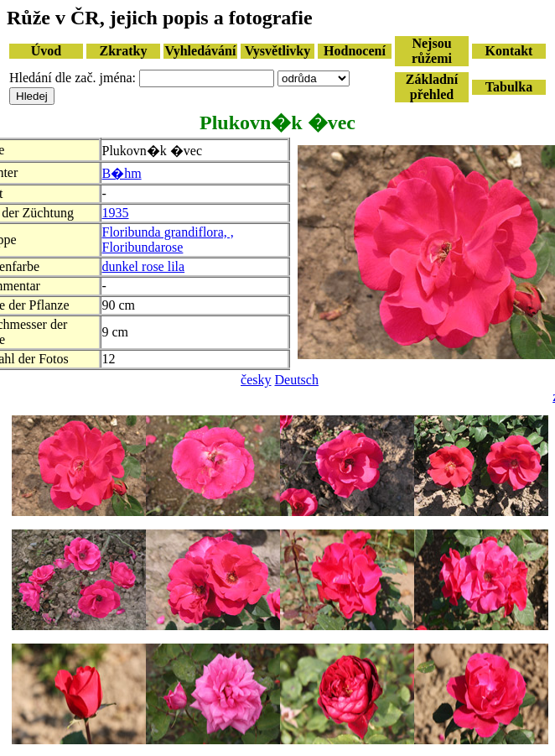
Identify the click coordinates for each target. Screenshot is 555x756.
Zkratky (124, 51)
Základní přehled (432, 87)
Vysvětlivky (278, 51)
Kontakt (509, 51)
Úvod (46, 51)
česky (256, 380)
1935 (116, 213)
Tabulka (509, 87)
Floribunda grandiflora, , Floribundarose (168, 240)
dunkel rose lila (144, 266)
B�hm (122, 173)
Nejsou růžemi (432, 51)
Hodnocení (355, 51)
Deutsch (297, 380)
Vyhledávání (201, 51)
